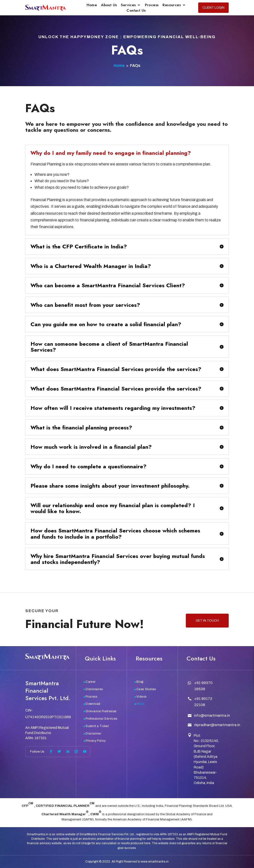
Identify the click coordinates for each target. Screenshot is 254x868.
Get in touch (207, 621)
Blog (140, 682)
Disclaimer (94, 734)
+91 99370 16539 (203, 686)
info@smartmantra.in (212, 715)
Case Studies (146, 689)
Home (92, 5)
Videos (141, 697)
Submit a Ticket (97, 726)
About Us (109, 5)
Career (91, 682)
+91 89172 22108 (203, 702)
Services (128, 5)
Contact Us (136, 11)
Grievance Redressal (101, 711)
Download (93, 704)
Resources (172, 5)
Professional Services (101, 719)
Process (152, 5)
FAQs (140, 704)
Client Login (213, 8)
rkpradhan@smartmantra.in (217, 725)
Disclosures (94, 689)
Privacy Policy (96, 741)
